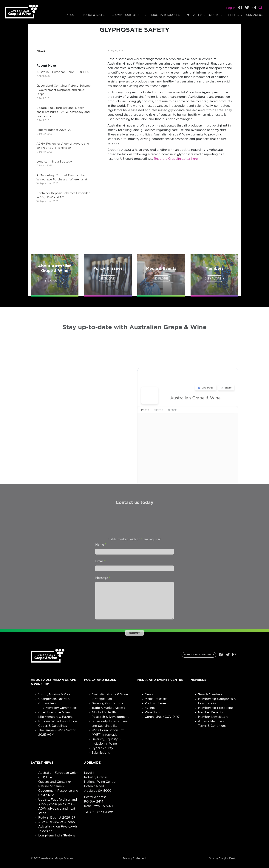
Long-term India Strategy (54, 162)
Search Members (210, 694)
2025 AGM (46, 735)
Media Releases (156, 699)
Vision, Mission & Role (54, 694)
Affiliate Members (211, 721)
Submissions (101, 753)
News (149, 694)
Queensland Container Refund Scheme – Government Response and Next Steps (64, 90)
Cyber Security (102, 748)
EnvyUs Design (228, 858)
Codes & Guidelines (53, 726)
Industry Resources (167, 15)
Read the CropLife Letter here (176, 159)
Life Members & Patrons (56, 717)
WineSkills (152, 712)
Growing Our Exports (129, 15)
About (73, 15)
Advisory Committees (62, 708)
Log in (231, 8)
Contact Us (254, 15)
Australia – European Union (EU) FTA (63, 72)
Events (150, 708)
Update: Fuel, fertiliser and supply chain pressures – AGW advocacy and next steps (63, 112)
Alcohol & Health (104, 712)
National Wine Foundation (58, 721)
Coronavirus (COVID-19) (163, 717)
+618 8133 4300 (101, 812)
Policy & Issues (95, 15)
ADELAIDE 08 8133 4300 (199, 655)
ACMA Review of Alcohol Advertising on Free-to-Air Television (58, 827)
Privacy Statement (134, 858)
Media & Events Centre (205, 15)
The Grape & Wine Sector (57, 730)
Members (235, 15)
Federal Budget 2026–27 (54, 130)
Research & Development (110, 717)
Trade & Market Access (108, 708)
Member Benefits (210, 712)
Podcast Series (156, 703)
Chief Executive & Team (55, 712)
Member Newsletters (213, 717)
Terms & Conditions (212, 726)
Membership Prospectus (216, 708)
